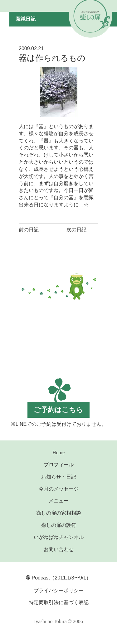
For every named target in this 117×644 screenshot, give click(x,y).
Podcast (38, 578)
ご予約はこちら (58, 410)
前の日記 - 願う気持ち (43, 230)
